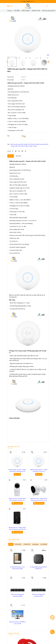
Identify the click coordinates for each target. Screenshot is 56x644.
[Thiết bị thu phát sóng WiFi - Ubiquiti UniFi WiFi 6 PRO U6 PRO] (28, 6)
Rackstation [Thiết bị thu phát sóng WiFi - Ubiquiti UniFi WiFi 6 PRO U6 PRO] (36, 544)
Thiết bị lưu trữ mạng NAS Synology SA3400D (17, 595)
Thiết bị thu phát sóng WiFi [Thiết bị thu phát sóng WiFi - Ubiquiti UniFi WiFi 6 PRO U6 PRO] (17, 144)
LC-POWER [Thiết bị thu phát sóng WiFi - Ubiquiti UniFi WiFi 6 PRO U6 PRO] (44, 544)
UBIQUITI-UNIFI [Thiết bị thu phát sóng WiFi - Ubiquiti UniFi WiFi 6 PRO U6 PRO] (36, 11)
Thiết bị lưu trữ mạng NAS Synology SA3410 (38, 595)
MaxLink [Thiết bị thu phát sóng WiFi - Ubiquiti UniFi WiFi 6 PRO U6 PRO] (33, 144)
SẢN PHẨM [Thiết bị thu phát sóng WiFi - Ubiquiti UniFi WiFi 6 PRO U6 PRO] (17, 11)
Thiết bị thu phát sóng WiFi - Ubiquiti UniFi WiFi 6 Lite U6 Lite (39, 471)
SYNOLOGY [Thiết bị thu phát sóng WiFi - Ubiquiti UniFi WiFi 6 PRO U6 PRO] (18, 544)
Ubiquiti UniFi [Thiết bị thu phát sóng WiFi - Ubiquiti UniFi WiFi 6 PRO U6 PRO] (27, 144)
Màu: (9, 136)
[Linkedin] (19, 151)
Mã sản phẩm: (11, 80)
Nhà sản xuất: (11, 77)
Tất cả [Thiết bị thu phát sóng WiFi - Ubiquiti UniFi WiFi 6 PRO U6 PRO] (11, 544)
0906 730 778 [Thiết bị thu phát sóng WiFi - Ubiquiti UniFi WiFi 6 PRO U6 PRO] (30, 1)
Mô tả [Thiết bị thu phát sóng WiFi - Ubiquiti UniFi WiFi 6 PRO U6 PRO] (11, 156)
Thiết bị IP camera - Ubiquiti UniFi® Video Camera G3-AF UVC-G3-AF (39, 499)
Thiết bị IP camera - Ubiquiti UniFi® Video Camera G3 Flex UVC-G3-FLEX (17, 500)
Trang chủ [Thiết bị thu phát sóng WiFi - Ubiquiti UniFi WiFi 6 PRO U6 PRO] (10, 11)
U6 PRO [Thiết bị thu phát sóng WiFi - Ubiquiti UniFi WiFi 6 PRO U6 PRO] (35, 146)
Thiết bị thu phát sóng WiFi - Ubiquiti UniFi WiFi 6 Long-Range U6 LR (17, 471)
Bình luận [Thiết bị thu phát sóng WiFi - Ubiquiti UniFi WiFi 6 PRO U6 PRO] (18, 156)
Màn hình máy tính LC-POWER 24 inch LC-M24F (18, 623)
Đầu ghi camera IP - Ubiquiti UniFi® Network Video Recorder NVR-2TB (17, 528)
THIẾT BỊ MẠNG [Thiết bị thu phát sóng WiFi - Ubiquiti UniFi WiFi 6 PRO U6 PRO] (26, 11)
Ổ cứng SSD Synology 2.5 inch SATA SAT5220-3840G (17, 568)
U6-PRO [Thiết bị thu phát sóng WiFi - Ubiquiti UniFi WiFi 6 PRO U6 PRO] (30, 146)
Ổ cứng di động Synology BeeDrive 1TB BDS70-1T (39, 568)
